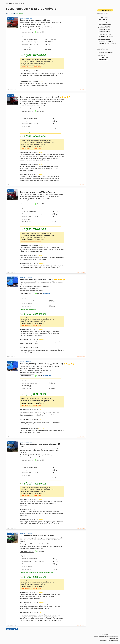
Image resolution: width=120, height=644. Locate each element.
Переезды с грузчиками (106, 41)
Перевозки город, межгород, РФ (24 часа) (42, 279)
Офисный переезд (104, 22)
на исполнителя (31, 67)
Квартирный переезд (105, 24)
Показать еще (11, 629)
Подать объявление (113, 638)
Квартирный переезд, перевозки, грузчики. (37, 535)
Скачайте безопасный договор (30, 65)
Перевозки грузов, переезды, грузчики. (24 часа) (42, 97)
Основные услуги (26, 32)
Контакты (116, 642)
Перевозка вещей (104, 32)
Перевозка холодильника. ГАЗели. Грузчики (37, 192)
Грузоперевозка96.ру (105, 10)
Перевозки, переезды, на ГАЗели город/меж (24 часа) (42, 364)
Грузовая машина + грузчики (107, 44)
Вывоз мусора (103, 20)
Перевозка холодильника (106, 36)
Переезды (102, 55)
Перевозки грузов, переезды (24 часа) (35, 20)
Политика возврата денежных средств (108, 640)
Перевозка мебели (104, 29)
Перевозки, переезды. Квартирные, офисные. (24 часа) (40, 445)
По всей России (103, 17)
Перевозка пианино (105, 34)
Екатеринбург (12, 90)
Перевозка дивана (104, 39)
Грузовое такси (103, 57)
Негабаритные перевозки (106, 53)
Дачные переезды (104, 27)
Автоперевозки (103, 60)
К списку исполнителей (16, 4)
